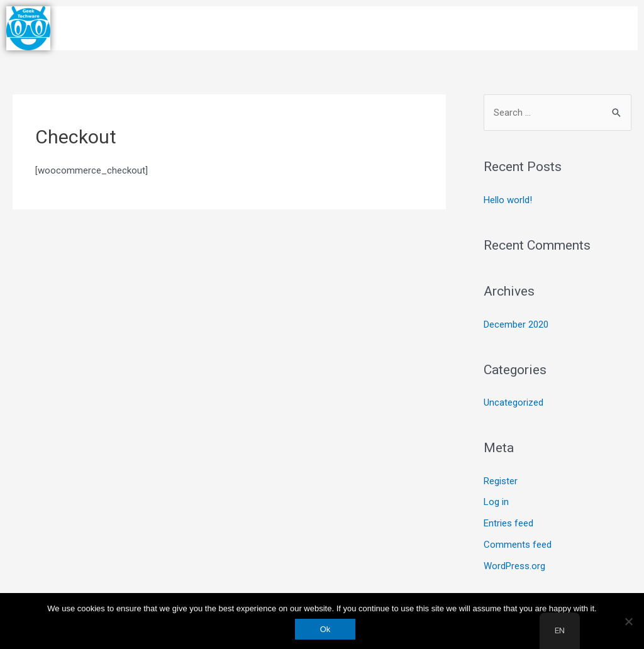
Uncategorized (514, 402)
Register (501, 481)
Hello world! (508, 200)
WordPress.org (514, 566)
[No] (628, 621)
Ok (325, 629)
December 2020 (516, 324)
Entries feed (508, 523)
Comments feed (518, 545)
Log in (496, 502)
